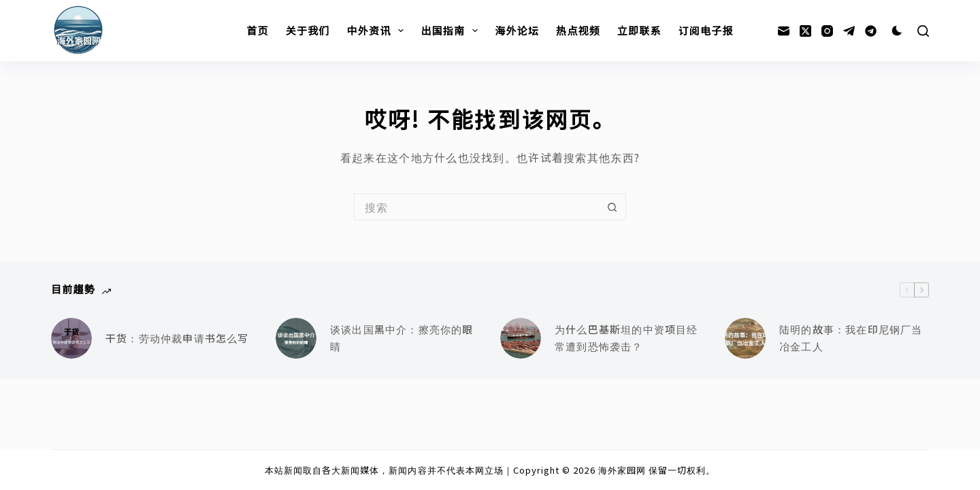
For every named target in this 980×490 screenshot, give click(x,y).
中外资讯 (378, 31)
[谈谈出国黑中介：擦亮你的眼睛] (296, 338)
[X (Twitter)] (805, 31)
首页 (257, 30)
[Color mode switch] (897, 31)
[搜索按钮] (612, 207)
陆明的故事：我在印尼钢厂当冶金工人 (851, 338)
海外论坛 (517, 30)
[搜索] (923, 31)
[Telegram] (849, 31)
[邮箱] (784, 31)
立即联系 (639, 30)
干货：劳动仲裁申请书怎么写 (177, 338)
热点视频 (578, 30)
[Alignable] (871, 31)
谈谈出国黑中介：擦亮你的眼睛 (402, 338)
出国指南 (452, 31)
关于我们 (308, 30)
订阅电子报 (706, 30)
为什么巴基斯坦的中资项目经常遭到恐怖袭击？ (626, 338)
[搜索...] (476, 207)
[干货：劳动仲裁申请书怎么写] (71, 338)
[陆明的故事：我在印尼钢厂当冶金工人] (745, 338)
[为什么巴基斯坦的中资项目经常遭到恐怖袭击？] (521, 338)
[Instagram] (827, 31)
